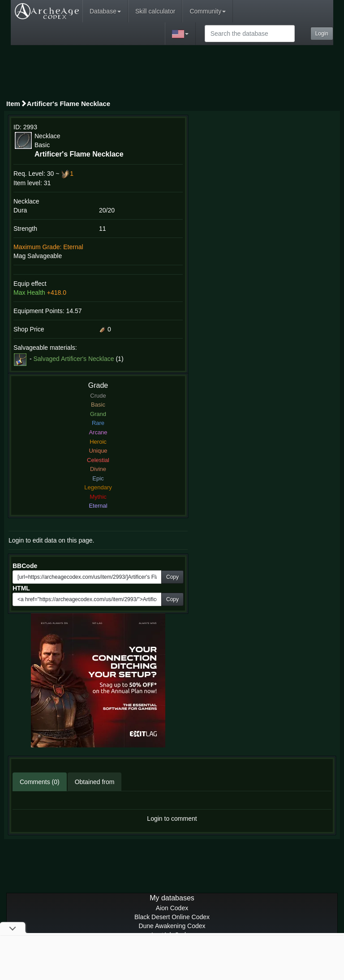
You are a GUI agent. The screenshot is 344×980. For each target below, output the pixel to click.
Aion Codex (172, 908)
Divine (98, 469)
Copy (172, 577)
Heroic (98, 442)
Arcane (98, 432)
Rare (98, 423)
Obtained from (95, 782)
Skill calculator (155, 11)
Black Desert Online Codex (172, 917)
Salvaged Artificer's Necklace (73, 359)
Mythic (98, 497)
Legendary (98, 487)
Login (322, 34)
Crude (98, 396)
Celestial (98, 460)
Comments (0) (40, 782)
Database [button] (105, 11)
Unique (98, 451)
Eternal (98, 506)
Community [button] (208, 11)
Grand (98, 414)
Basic (98, 405)
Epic (98, 478)
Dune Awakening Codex (172, 926)
